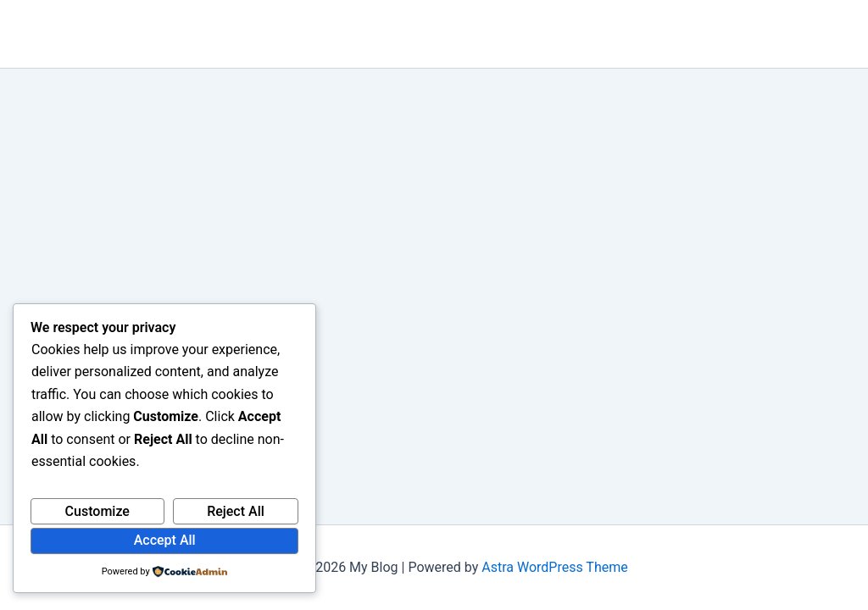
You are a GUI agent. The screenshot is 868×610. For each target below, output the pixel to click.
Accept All (165, 540)
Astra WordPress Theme (554, 567)
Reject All (236, 511)
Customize (97, 511)
